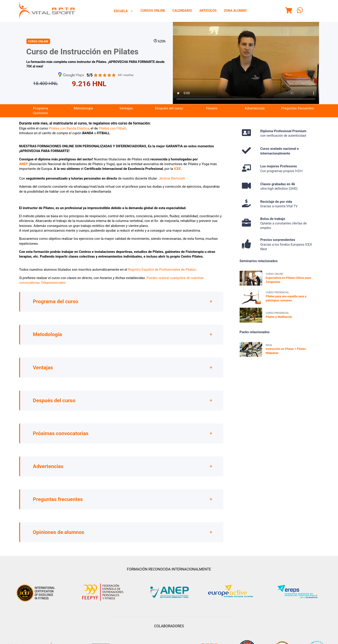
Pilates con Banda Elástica (69, 128)
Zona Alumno (235, 11)
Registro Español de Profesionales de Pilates (162, 270)
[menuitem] (124, 11)
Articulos (208, 11)
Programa (40, 108)
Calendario (182, 11)
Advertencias (255, 108)
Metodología (83, 108)
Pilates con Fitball (112, 128)
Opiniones (41, 113)
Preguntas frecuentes (297, 108)
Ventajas (126, 108)
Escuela (124, 11)
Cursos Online (153, 11)
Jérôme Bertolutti (172, 178)
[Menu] (289, 11)
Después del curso (169, 108)
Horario (212, 108)
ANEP (24, 164)
